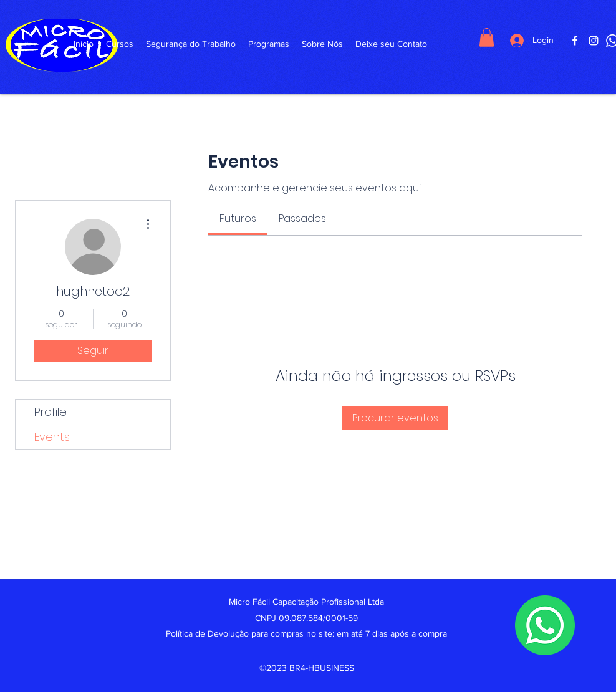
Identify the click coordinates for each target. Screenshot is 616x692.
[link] (238, 219)
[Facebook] (575, 41)
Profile (51, 412)
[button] (487, 37)
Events (52, 437)
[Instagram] (594, 41)
